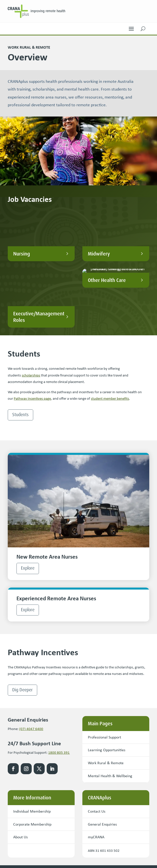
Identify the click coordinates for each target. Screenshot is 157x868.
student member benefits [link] (110, 332)
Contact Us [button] (97, 744)
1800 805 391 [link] (59, 685)
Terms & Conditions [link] (22, 845)
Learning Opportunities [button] (107, 683)
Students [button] (20, 348)
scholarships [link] (31, 308)
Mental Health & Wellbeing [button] (110, 709)
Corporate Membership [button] (32, 757)
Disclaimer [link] (71, 845)
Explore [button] (28, 501)
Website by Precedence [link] (25, 859)
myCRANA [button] (96, 770)
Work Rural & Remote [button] (106, 696)
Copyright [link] (89, 845)
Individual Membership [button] (32, 744)
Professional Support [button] (104, 670)
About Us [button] (20, 770)
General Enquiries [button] (102, 757)
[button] (131, 27)
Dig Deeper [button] (22, 623)
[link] (36, 11)
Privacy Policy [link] (50, 845)
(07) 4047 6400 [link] (31, 662)
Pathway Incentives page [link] (32, 332)
